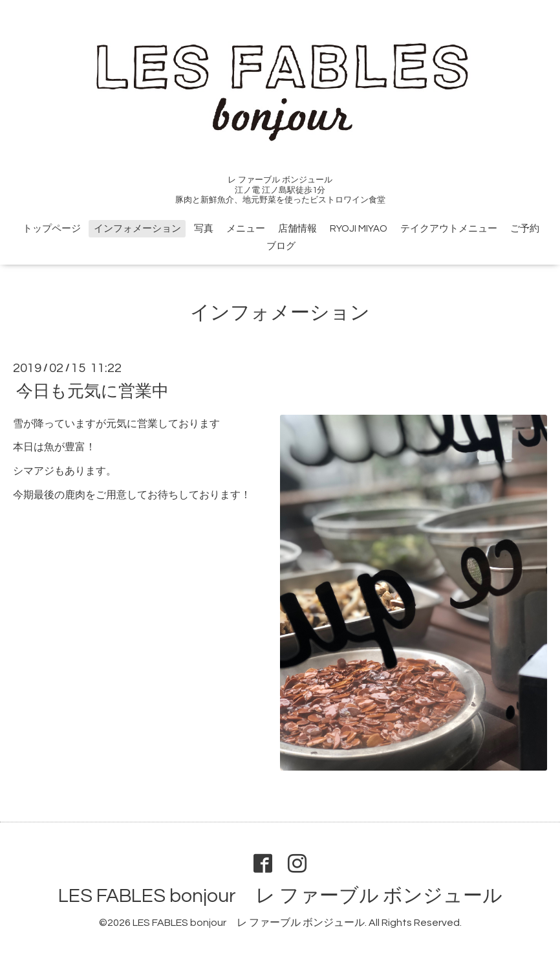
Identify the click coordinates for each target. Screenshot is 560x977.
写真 (204, 229)
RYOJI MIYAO (359, 229)
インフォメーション (137, 229)
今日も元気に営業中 (92, 391)
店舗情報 (297, 229)
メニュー (246, 229)
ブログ (281, 246)
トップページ (52, 229)
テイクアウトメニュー (449, 229)
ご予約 (525, 229)
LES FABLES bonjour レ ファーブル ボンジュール (280, 896)
